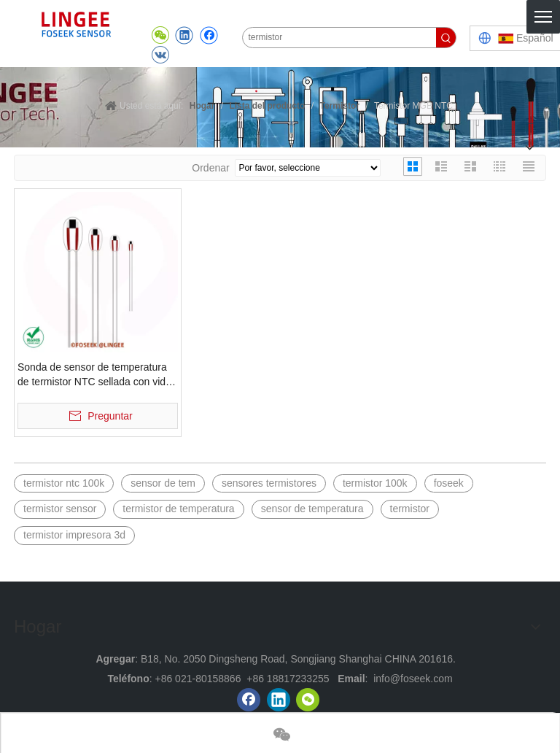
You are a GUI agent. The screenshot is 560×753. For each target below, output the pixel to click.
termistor (410, 509)
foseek (449, 483)
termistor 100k (375, 483)
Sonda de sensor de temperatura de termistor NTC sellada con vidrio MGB (97, 375)
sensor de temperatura (312, 509)
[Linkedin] (279, 700)
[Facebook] (249, 700)
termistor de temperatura (178, 509)
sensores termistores (269, 483)
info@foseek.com (413, 679)
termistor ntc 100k (64, 483)
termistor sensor (60, 509)
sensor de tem (163, 483)
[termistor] (340, 38)
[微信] (308, 700)
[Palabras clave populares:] (446, 38)
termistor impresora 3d (74, 535)
